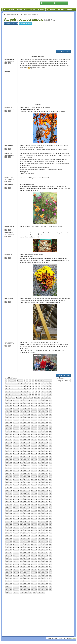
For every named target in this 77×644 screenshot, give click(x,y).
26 (27, 383)
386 (11, 460)
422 (47, 465)
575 (36, 499)
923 (25, 575)
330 (43, 445)
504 (14, 485)
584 (21, 502)
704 (32, 527)
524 (39, 488)
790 (14, 547)
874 (36, 564)
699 (14, 527)
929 (47, 575)
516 (11, 488)
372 (7, 457)
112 (7, 400)
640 (36, 513)
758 (39, 539)
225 (39, 423)
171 (32, 412)
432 (36, 468)
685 (11, 525)
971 (11, 587)
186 (39, 414)
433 (39, 468)
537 (39, 491)
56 (21, 389)
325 (25, 445)
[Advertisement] (38, 37)
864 (47, 561)
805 (21, 550)
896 (21, 570)
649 (21, 516)
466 (18, 477)
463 (7, 477)
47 (42, 386)
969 (50, 584)
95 (42, 395)
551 (43, 493)
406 (36, 462)
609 (18, 508)
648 (18, 516)
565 (47, 496)
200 (43, 417)
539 (47, 491)
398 (7, 462)
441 (21, 471)
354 (36, 451)
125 (7, 403)
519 (21, 488)
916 (47, 573)
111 (50, 397)
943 (50, 578)
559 (25, 496)
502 (7, 485)
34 (51, 383)
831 (21, 556)
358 (50, 451)
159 (36, 409)
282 (11, 437)
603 (43, 505)
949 (25, 581)
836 (39, 556)
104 (24, 397)
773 (47, 542)
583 (18, 502)
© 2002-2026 (66, 638)
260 (25, 431)
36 (10, 386)
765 (18, 542)
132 (32, 403)
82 (51, 392)
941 (43, 578)
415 (21, 465)
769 (32, 542)
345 (50, 448)
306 (50, 440)
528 (7, 491)
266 (47, 431)
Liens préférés (58, 638)
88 (21, 395)
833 (29, 556)
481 (25, 479)
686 (14, 525)
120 (36, 400)
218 (14, 423)
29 (36, 383)
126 (11, 403)
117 (25, 400)
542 (11, 493)
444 (32, 471)
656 (47, 516)
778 (18, 544)
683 (50, 522)
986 (18, 590)
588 (36, 502)
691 (32, 525)
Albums (41, 9)
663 (25, 519)
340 (32, 448)
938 (32, 578)
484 (36, 479)
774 (50, 542)
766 (21, 542)
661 (18, 519)
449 (50, 471)
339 (29, 448)
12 (33, 381)
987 (21, 590)
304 (43, 440)
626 (32, 510)
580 (7, 502)
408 (43, 462)
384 (50, 457)
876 (43, 564)
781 (29, 544)
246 (21, 429)
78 (39, 392)
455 (25, 474)
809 (36, 550)
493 (21, 482)
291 (43, 437)
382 (43, 457)
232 (18, 426)
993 (43, 590)
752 (18, 539)
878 (50, 564)
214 (47, 420)
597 (21, 505)
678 (32, 522)
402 (21, 462)
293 (50, 437)
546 (25, 493)
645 (7, 516)
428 (21, 468)
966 (39, 584)
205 (14, 420)
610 (21, 508)
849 (39, 558)
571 (21, 499)
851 (47, 558)
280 (50, 434)
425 (11, 468)
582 (14, 502)
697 (7, 527)
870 (21, 564)
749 (7, 539)
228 (50, 423)
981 (47, 587)
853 (7, 561)
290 (39, 437)
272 (21, 434)
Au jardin (51, 9)
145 (32, 406)
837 (43, 556)
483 (32, 479)
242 (7, 429)
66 (51, 389)
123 (47, 400)
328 (36, 445)
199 (39, 417)
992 (39, 590)
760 (47, 539)
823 (39, 553)
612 (29, 508)
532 (21, 491)
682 (47, 522)
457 (32, 474)
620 (11, 510)
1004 (39, 592)
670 (50, 519)
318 (47, 443)
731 (36, 533)
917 (50, 573)
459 (39, 474)
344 (47, 448)
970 (7, 587)
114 (14, 400)
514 (50, 485)
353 (32, 451)
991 (36, 590)
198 (36, 417)
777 (14, 544)
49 (48, 386)
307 (7, 443)
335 (14, 448)
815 (11, 553)
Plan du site (51, 638)
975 (25, 587)
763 (11, 542)
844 (21, 558)
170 (29, 412)
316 (39, 443)
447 (43, 471)
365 (29, 454)
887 (36, 567)
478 (14, 479)
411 (7, 465)
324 (21, 445)
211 (36, 420)
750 (11, 539)
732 (39, 533)
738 (14, 536)
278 (43, 434)
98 (51, 395)
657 (50, 516)
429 (25, 468)
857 (21, 561)
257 (14, 431)
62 (39, 389)
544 (18, 493)
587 (32, 502)
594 (11, 505)
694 (43, 525)
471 (36, 477)
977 (32, 587)
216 (7, 423)
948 (21, 581)
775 (7, 544)
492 (18, 482)
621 (14, 510)
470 (32, 477)
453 (18, 474)
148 (43, 406)
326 (29, 445)
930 (50, 575)
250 (36, 429)
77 (36, 392)
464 (11, 477)
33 (48, 383)
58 (27, 389)
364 (25, 454)
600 (32, 505)
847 (32, 558)
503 (11, 485)
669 (47, 519)
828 (11, 556)
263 (36, 431)
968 (47, 584)
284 (18, 437)
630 (47, 510)
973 (18, 587)
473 (43, 477)
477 (11, 479)
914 (39, 573)
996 (7, 592)
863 (43, 561)
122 (43, 400)
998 (14, 592)
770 (36, 542)
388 (18, 460)
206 (18, 420)
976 (29, 587)
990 (32, 590)
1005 (43, 592)
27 (30, 383)
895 (18, 570)
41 (24, 386)
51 (7, 389)
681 (43, 522)
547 (29, 493)
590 (43, 502)
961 (21, 584)
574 (32, 499)
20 (10, 383)
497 (36, 482)
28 (33, 383)
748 (50, 536)
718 (36, 530)
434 (43, 468)
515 (7, 488)
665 (32, 519)
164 (7, 412)
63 (42, 389)
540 (50, 491)
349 (18, 451)
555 (11, 496)
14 (39, 381)
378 (29, 457)
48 (45, 386)
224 (36, 423)
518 (18, 488)
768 (29, 542)
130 (25, 403)
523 (36, 488)
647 (14, 516)
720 (43, 530)
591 (47, 502)
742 (29, 536)
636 (21, 513)
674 (18, 522)
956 (50, 581)
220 (21, 423)
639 (32, 513)
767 (25, 542)
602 (39, 505)
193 (18, 417)
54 (15, 389)
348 (14, 451)
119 (32, 400)
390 (25, 460)
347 (11, 451)
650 (25, 516)
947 (18, 581)
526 (47, 488)
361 (14, 454)
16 (45, 381)
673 (14, 522)
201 (47, 417)
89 (24, 395)
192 (14, 417)
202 (50, 417)
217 (11, 423)
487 (47, 479)
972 (14, 587)
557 (18, 496)
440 (18, 471)
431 (32, 468)
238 (39, 426)
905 (7, 573)
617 (47, 508)
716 (29, 530)
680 (39, 522)
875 (39, 564)
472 (39, 477)
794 (29, 547)
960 (18, 584)
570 (18, 499)
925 (32, 575)
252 (43, 429)
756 (32, 539)
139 (11, 406)
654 (39, 516)
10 (27, 381)
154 (18, 409)
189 (50, 414)
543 (14, 493)
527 (50, 488)
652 (32, 516)
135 (43, 403)
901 (39, 570)
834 (32, 556)
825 (47, 553)
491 (14, 482)
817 (18, 553)
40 (21, 386)
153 (14, 409)
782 (32, 544)
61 (36, 389)
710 (7, 530)
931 (7, 578)
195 (25, 417)
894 (14, 570)
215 (50, 420)
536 (36, 491)
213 (43, 420)
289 (36, 437)
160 (39, 409)
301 (32, 440)
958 (11, 584)
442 (25, 471)
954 (43, 581)
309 (14, 443)
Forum (32, 9)
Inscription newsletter (61, 3)
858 (25, 561)
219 (18, 423)
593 (7, 505)
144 (29, 406)
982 (50, 587)
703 (29, 527)
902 (43, 570)
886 (32, 567)
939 (36, 578)
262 (32, 431)
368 (39, 454)
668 (43, 519)
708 (47, 527)
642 (43, 513)
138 (7, 406)
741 (25, 536)
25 (24, 383)
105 (28, 397)
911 (29, 573)
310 (18, 443)
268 (7, 434)
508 (29, 485)
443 (29, 471)
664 (29, 519)
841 (11, 558)
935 (21, 578)
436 (50, 468)
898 (29, 570)
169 (25, 412)
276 (36, 434)
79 (42, 392)
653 (36, 516)
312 (25, 443)
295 (11, 440)
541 (7, 493)
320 (7, 445)
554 (7, 496)
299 (25, 440)
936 (25, 578)
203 (7, 420)
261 (29, 431)
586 (29, 502)
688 (21, 525)
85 (13, 395)
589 (39, 502)
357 (47, 451)
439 (14, 471)
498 (39, 482)
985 (14, 590)
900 (36, 570)
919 (11, 575)
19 (7, 383)
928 (43, 575)
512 (43, 485)
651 (29, 516)
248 (29, 429)
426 (14, 468)
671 (7, 522)
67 (7, 392)
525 (43, 488)
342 (39, 448)
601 (36, 505)
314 (32, 443)
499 (43, 482)
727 (21, 533)
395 (43, 460)
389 (21, 460)
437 (7, 471)
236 (32, 426)
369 (43, 454)
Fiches (11, 9)
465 (14, 477)
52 (10, 389)
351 (25, 451)
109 (42, 397)
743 (32, 536)
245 (18, 429)
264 (39, 431)
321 (11, 445)
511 (39, 485)
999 (18, 592)
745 (39, 536)
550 (39, 493)
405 (32, 462)
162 (47, 409)
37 (13, 386)
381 (39, 457)
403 (25, 462)
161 (43, 409)
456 (29, 474)
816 (14, 553)
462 (50, 474)
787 (50, 544)
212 (39, 420)
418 (32, 465)
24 (21, 383)
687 (18, 525)
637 (25, 513)
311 (21, 443)
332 (50, 445)
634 (14, 513)
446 (39, 471)
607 (11, 508)
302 (36, 440)
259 (21, 431)
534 (29, 491)
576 (39, 499)
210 (32, 420)
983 (7, 590)
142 (21, 406)
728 (25, 533)
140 (14, 406)
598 (25, 505)
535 (32, 491)
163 (50, 409)
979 (39, 587)
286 (25, 437)
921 (18, 575)
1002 (30, 592)
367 (36, 454)
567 (7, 499)
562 (36, 496)
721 (47, 530)
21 (13, 383)
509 (32, 485)
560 (29, 496)
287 (29, 437)
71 (18, 392)
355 (39, 451)
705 (36, 527)
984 (11, 590)
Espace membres (47, 3)
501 (50, 482)
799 (47, 547)
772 (43, 542)
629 (43, 510)
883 (21, 567)
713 (18, 530)
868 (14, 564)
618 (50, 508)
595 (14, 505)
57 (24, 389)
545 (21, 493)
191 (11, 417)
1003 (35, 592)
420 (39, 465)
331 (47, 445)
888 (39, 567)
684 (7, 525)
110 (46, 397)
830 (18, 556)
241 (50, 426)
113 (11, 400)
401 (18, 462)
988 (25, 590)
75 (30, 392)
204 (11, 420)
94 (39, 395)
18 (50, 381)
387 (14, 460)
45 (36, 386)
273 (25, 434)
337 (21, 448)
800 (50, 547)
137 (50, 403)
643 (47, 513)
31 (42, 383)
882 (18, 567)
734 (47, 533)
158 (32, 409)
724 (11, 533)
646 (11, 516)
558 (21, 496)
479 (18, 479)
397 (50, 460)
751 (14, 539)
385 (7, 460)
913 (36, 573)
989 (29, 590)
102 (17, 397)
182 (25, 414)
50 (51, 386)
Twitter (25, 24)
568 (11, 499)
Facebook (11, 24)
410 (50, 462)
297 (18, 440)
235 (29, 426)
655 (43, 516)
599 (29, 505)
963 (29, 584)
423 (50, 465)
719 (39, 530)
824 (43, 553)
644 (50, 513)
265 (43, 431)
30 (39, 383)
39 (18, 386)
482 (29, 479)
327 (32, 445)
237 (36, 426)
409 (47, 462)
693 (39, 525)
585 (25, 502)
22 (15, 383)
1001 (26, 592)
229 (7, 426)
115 (18, 400)
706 (39, 527)
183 (29, 414)
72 (21, 392)
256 (11, 431)
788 (7, 547)
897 (25, 570)
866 (7, 564)
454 (21, 474)
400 (14, 462)
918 (7, 575)
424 (7, 468)
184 (32, 414)
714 (21, 530)
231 (14, 426)
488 (50, 479)
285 (21, 437)
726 (18, 533)
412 (11, 465)
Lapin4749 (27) (9, 233)
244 (14, 429)
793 (25, 547)
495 (29, 482)
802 (11, 550)
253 (47, 429)
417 (29, 465)
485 (39, 479)
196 (29, 417)
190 (7, 417)
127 (14, 403)
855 (14, 561)
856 (18, 561)
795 (32, 547)
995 (50, 590)
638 (29, 513)
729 (29, 533)
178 (11, 414)
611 (25, 508)
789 (11, 547)
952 (36, 581)
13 (36, 381)
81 (48, 392)
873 (32, 564)
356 (43, 451)
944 (7, 581)
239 (43, 426)
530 (14, 491)
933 (14, 578)
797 (39, 547)
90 (27, 395)
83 (7, 395)
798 (43, 547)
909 (21, 573)
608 (14, 508)
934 (18, 578)
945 (11, 581)
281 (7, 437)
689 (25, 525)
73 (24, 392)
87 (18, 395)
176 (50, 412)
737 (11, 536)
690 (29, 525)
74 (27, 392)
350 (21, 451)
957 (7, 584)
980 (43, 587)
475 (50, 477)
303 (39, 440)
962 (25, 584)
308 (11, 443)
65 (48, 389)
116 (21, 400)
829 (14, 556)
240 (47, 426)
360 (11, 454)
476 (7, 479)
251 (39, 429)
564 (43, 496)
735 (50, 533)
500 (47, 482)
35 (7, 386)
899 (32, 570)
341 (36, 448)
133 (36, 403)
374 (14, 457)
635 (18, 513)
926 (36, 575)
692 (36, 525)
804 (18, 550)
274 (29, 434)
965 (36, 584)
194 (21, 417)
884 (25, 567)
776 (11, 544)
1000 (22, 592)
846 (29, 558)
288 (32, 437)
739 (18, 536)
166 (14, 412)
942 (47, 578)
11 (30, 381)
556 (14, 496)
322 (14, 445)
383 (47, 457)
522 (32, 488)
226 (43, 423)
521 (29, 488)
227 (47, 423)
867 (11, 564)
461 (47, 474)
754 (25, 539)
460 (43, 474)
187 (43, 414)
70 (15, 392)
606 (7, 508)
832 (25, 556)
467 (21, 477)
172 (36, 412)
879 (7, 567)
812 (47, 550)
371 (50, 454)
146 (36, 406)
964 (32, 584)
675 (21, 522)
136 (47, 403)
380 (36, 457)
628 (39, 510)
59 (30, 389)
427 (18, 468)
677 (29, 522)
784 (39, 544)
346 (7, 451)
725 (14, 533)
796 (36, 547)
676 (25, 522)
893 (11, 570)
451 (11, 474)
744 (36, 536)
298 (21, 440)
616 (43, 508)
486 (43, 479)
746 (43, 536)
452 (14, 474)
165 (11, 412)
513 (47, 485)
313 (29, 443)
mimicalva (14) (9, 145)
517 (14, 488)
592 (50, 502)
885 (29, 567)
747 (47, 536)
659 (11, 519)
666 (36, 519)
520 (25, 488)
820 (29, 553)
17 (48, 381)
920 (14, 575)
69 (13, 392)
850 (43, 558)
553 (50, 493)
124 (50, 400)
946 (14, 581)
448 (47, 471)
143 (25, 406)
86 (15, 395)
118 (29, 400)
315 (36, 443)
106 (32, 397)
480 (21, 479)
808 (32, 550)
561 (32, 496)
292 (47, 437)
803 (14, 550)
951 (32, 581)
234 (25, 426)
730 (32, 533)
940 (39, 578)
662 (21, 519)
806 (25, 550)
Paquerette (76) (9, 59)
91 (30, 395)
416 (25, 465)
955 (47, 581)
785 (43, 544)
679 (36, 522)
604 (47, 505)
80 (45, 392)
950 (29, 581)
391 (29, 460)
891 (50, 567)
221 (25, 423)
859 (29, 561)
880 (11, 567)
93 (36, 395)
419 (36, 465)
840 (7, 558)
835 (36, 556)
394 (39, 460)
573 (29, 499)
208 (25, 420)
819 (25, 553)
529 (11, 491)
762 (7, 542)
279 (47, 434)
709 (50, 527)
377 (25, 457)
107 (35, 397)
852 (50, 558)
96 (45, 395)
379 (32, 457)
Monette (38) (8, 153)
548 (32, 493)
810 (39, 550)
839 (50, 556)
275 (32, 434)
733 (43, 533)
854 (11, 561)
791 (18, 547)
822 (36, 553)
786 (47, 544)
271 (18, 434)
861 (36, 561)
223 (32, 423)
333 (7, 448)
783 (36, 544)
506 (21, 485)
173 (39, 412)
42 (27, 386)
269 (11, 434)
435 (47, 468)
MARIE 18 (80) (9, 107)
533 (25, 491)
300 (29, 440)
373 (11, 457)
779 (21, 544)
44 (33, 386)
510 (36, 485)
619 (7, 510)
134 (39, 403)
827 (7, 556)
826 (50, 553)
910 (25, 573)
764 (14, 542)
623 (21, 510)
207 (21, 420)
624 (25, 510)
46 (39, 386)
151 (7, 409)
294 (7, 440)
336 (18, 448)
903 (47, 570)
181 (21, 414)
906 (11, 573)
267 (50, 431)
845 (25, 558)
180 (18, 414)
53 (13, 389)
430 (29, 468)
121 (39, 400)
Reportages (22, 9)
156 (25, 409)
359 (7, 454)
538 (43, 491)
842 (14, 558)
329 (39, 445)
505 (18, 485)
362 (18, 454)
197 (32, 417)
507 (25, 485)
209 (29, 420)
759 (43, 539)
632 (7, 513)
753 (21, 539)
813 (50, 550)
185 (36, 414)
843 (18, 558)
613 (32, 508)
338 (25, 448)
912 (32, 573)
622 (18, 510)
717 (32, 530)
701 (21, 527)
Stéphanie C (73, 638)
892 (7, 570)
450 (7, 474)
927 (39, 575)
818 (21, 553)
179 (14, 414)
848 (36, 558)
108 (39, 397)
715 (25, 530)
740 (21, 536)
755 (29, 539)
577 (43, 499)
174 (43, 412)
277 (39, 434)
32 (45, 383)
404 (29, 462)
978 (36, 587)
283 (14, 437)
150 (50, 406)
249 (32, 429)
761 (50, 539)
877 (47, 564)
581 (11, 502)
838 (47, 556)
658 (7, 519)
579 (50, 499)
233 (21, 426)
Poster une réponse (63, 51)
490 (11, 482)
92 (33, 395)
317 (43, 443)
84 (10, 395)
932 (11, 578)
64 (45, 389)
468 (25, 477)
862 (39, 561)
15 (42, 381)
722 (50, 530)
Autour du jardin (65, 9)
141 (18, 406)
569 (14, 499)
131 (29, 403)
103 (21, 397)
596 (18, 505)
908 (18, 573)
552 (47, 493)
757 (36, 539)
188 (47, 414)
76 (33, 392)
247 (25, 429)
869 (18, 564)
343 (43, 448)
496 (32, 482)
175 (47, 412)
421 (43, 465)
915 (43, 573)
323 (18, 445)
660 (14, 519)
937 (29, 578)
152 (11, 409)
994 (47, 590)
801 (7, 550)
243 (11, 429)
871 (25, 564)
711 (11, 530)
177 (7, 414)
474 (47, 477)
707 (43, 527)
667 (39, 519)
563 (39, 496)
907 (14, 573)
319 (50, 443)
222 (29, 423)
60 (33, 389)
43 (30, 386)
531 (18, 491)
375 (18, 457)
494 (25, 482)
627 (36, 510)
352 (29, 451)
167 (18, 412)
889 (43, 567)
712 (14, 530)
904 (50, 570)
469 (29, 477)
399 (11, 462)
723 (7, 533)
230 (11, 426)
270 (14, 434)
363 (21, 454)
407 (39, 462)
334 (11, 448)
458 (36, 474)
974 (21, 587)
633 (11, 513)
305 (47, 440)
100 (10, 397)
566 (50, 496)
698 (11, 527)
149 (47, 406)
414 (18, 465)
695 (47, 525)
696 (50, 525)
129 (21, 403)
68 (10, 392)
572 (25, 499)
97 (48, 395)
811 (43, 550)
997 (11, 592)
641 (39, 513)
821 (32, 553)
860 (32, 561)
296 (14, 440)
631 (50, 510)
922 (21, 575)
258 (18, 431)
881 (14, 567)
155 (21, 409)
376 (21, 457)
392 (32, 460)
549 (36, 493)
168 (21, 412)
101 (14, 397)
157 (29, 409)
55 (18, 389)
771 (39, 542)
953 (39, 581)
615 (39, 508)
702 (25, 527)
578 (47, 499)
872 (29, 564)
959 (14, 584)
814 (7, 553)
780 (25, 544)
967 (43, 584)
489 (7, 482)
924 (29, 575)
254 (50, 429)
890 (47, 567)
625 (29, 510)
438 (11, 471)
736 (7, 536)
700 (18, 527)
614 (36, 508)
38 (15, 386)
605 (50, 505)
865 (50, 561)
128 (18, 403)
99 (7, 397)
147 (39, 406)
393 (36, 460)
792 (21, 547)
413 (14, 465)
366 (32, 454)
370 (47, 454)
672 (11, 522)
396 (47, 460)
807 (29, 550)
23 (18, 383)
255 (7, 431)
